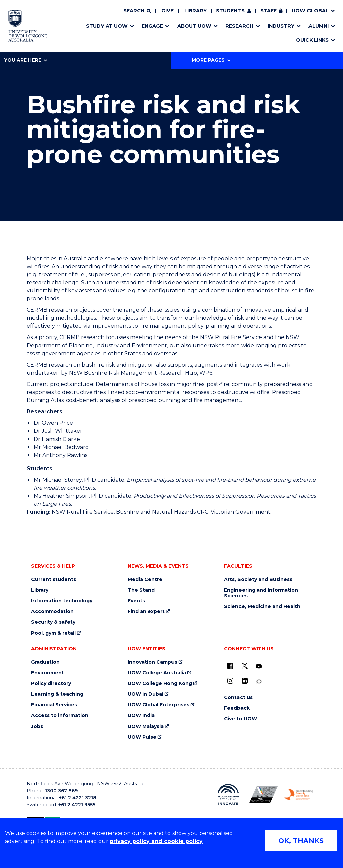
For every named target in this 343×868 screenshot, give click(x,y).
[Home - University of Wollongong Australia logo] (28, 26)
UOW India (141, 716)
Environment (48, 673)
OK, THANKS (301, 841)
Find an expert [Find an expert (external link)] (146, 612)
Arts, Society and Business (258, 580)
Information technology (62, 601)
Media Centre (145, 580)
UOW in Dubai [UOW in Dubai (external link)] (146, 694)
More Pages (211, 60)
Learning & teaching (57, 694)
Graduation (45, 662)
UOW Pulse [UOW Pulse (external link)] (142, 737)
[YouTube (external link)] (259, 667)
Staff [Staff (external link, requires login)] (268, 11)
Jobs (37, 726)
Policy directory (51, 684)
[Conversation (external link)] (259, 682)
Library (195, 11)
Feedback (237, 708)
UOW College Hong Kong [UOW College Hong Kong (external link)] (160, 684)
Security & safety (53, 622)
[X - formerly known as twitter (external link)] (245, 666)
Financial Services (54, 705)
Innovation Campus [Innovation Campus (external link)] (152, 662)
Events (136, 601)
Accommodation (52, 612)
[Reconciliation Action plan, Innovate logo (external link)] (228, 795)
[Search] (137, 11)
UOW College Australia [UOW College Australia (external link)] (157, 673)
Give (167, 11)
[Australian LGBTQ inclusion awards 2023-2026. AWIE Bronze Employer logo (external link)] (263, 795)
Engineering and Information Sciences (261, 593)
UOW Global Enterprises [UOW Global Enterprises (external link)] (158, 705)
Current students (54, 580)
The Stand (141, 590)
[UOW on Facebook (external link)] (230, 666)
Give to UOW (241, 719)
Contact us (238, 698)
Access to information (60, 716)
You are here (25, 60)
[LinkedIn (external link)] (245, 681)
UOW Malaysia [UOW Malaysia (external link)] (146, 726)
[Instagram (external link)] (230, 681)
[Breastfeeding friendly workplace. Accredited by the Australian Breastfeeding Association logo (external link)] (299, 795)
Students (230, 11)
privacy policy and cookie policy (156, 841)
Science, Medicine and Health (262, 607)
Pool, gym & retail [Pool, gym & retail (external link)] (53, 633)
